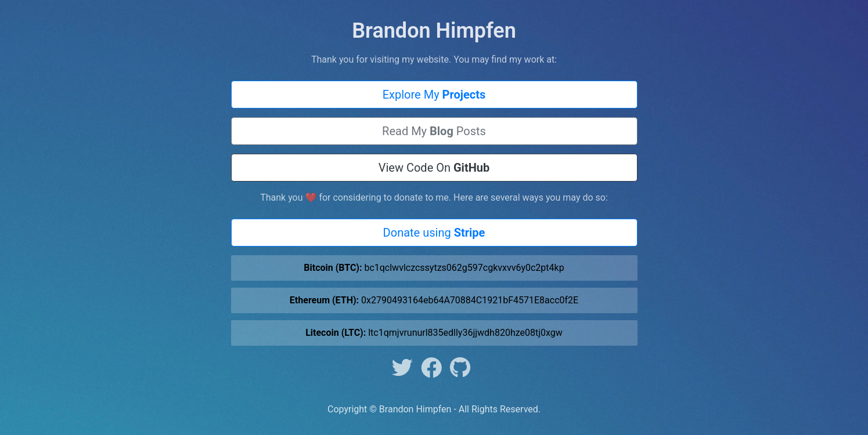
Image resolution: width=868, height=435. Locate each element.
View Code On (434, 168)
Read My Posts (434, 131)
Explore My (434, 95)
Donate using (434, 233)
